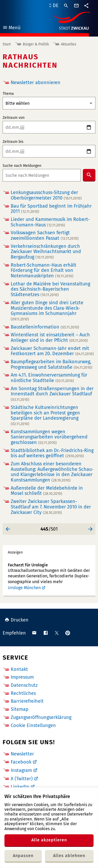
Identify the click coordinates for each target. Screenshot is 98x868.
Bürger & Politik (36, 44)
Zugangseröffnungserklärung (41, 717)
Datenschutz (24, 685)
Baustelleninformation (45, 327)
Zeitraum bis (13, 142)
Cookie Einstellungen (33, 726)
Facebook (21, 762)
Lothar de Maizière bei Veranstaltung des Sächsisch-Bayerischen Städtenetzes (50, 289)
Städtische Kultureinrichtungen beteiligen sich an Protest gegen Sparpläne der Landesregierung (45, 415)
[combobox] (42, 175)
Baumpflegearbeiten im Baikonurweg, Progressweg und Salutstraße (51, 364)
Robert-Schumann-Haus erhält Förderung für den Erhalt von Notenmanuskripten (44, 271)
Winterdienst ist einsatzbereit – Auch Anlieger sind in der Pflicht (50, 338)
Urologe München (24, 588)
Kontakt (19, 669)
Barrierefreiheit (27, 701)
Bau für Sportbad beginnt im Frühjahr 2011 (51, 209)
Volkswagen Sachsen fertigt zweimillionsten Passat (45, 235)
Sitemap (20, 709)
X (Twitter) (22, 779)
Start (7, 44)
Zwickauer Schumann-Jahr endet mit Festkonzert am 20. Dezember (52, 351)
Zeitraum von (14, 118)
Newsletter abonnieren (36, 83)
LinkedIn (20, 787)
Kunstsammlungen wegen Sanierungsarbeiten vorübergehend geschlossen (49, 437)
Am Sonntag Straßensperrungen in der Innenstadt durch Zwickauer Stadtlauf (52, 394)
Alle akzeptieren (49, 840)
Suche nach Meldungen (22, 166)
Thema (8, 94)
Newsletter (22, 754)
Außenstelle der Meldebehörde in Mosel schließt (47, 491)
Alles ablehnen (69, 856)
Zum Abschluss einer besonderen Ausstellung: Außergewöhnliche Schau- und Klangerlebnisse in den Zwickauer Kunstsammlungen (52, 472)
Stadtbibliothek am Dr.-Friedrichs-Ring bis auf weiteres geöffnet (52, 453)
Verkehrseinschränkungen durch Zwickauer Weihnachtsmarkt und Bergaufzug (46, 252)
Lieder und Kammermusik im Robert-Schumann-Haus (50, 222)
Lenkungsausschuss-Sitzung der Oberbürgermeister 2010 (46, 195)
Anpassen (23, 856)
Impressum (22, 677)
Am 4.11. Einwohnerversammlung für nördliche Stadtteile (49, 378)
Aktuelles (69, 44)
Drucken (17, 620)
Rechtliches (23, 693)
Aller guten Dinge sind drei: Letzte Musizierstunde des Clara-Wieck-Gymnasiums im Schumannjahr (47, 311)
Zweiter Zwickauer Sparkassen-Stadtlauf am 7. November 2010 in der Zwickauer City (51, 507)
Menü (11, 28)
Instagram (21, 770)
